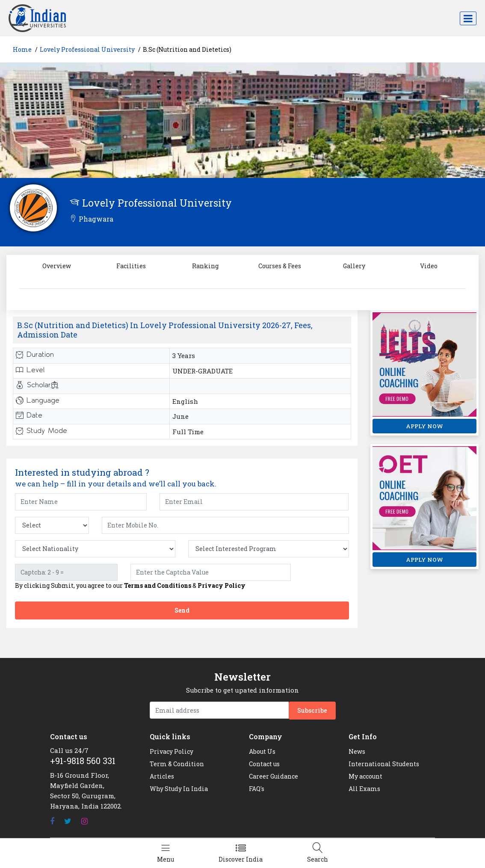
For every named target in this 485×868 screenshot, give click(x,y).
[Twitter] (68, 821)
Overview (57, 266)
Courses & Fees (280, 266)
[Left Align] (166, 853)
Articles (162, 776)
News (357, 751)
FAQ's (257, 789)
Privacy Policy (222, 585)
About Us (262, 751)
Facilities (131, 266)
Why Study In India (179, 789)
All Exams (364, 789)
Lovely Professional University (87, 49)
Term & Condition (177, 764)
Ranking (205, 266)
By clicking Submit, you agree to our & (130, 586)
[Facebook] (52, 821)
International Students (384, 764)
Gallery (354, 266)
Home (22, 49)
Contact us (264, 764)
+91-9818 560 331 (83, 761)
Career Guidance (274, 776)
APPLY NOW (424, 426)
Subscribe (312, 710)
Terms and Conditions (158, 585)
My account (365, 776)
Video (429, 266)
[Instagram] (84, 821)
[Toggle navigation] (468, 18)
